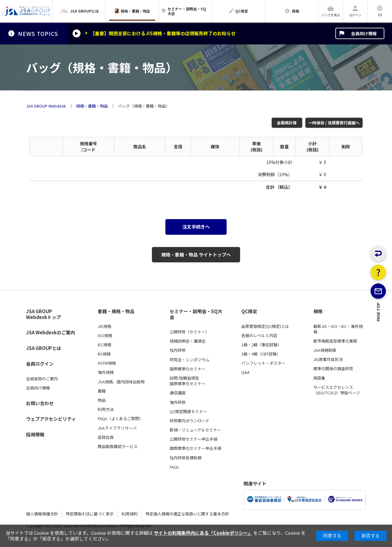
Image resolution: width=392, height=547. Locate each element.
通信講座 (178, 393)
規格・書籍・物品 (92, 106)
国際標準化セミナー (188, 369)
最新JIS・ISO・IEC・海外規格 (338, 329)
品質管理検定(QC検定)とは (265, 326)
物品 (102, 400)
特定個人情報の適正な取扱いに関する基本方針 (187, 514)
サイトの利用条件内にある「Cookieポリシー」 (203, 533)
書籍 (102, 391)
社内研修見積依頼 (186, 458)
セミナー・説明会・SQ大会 (196, 314)
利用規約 (130, 514)
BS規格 (104, 354)
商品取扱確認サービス (118, 446)
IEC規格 (104, 345)
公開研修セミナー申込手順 (194, 439)
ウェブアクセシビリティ (51, 419)
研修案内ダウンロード (190, 421)
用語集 (319, 378)
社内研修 (178, 350)
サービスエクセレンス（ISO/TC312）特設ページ (337, 390)
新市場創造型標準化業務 (335, 341)
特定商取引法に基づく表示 (90, 514)
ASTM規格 (107, 363)
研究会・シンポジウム (190, 360)
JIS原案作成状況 (328, 359)
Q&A (245, 372)
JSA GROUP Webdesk (46, 106)
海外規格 (106, 372)
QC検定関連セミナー (188, 412)
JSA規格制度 (325, 350)
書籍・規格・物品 (116, 311)
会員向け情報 (364, 33)
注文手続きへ (196, 227)
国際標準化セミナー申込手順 (196, 448)
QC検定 (249, 311)
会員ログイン (40, 364)
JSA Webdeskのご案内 (51, 332)
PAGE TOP (378, 338)
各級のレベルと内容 (259, 336)
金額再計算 (287, 123)
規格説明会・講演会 (188, 341)
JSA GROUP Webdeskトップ (43, 314)
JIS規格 (104, 326)
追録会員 (106, 437)
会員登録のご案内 (42, 379)
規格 (318, 311)
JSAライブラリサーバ (117, 428)
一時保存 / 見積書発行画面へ (334, 123)
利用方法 (106, 409)
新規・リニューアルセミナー (195, 430)
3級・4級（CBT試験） (261, 354)
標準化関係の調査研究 (333, 369)
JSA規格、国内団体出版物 (121, 382)
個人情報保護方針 (42, 514)
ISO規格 (105, 336)
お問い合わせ (40, 403)
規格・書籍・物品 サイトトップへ (196, 255)
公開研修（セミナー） (190, 332)
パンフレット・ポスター (263, 363)
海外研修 (178, 402)
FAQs (174, 467)
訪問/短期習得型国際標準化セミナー (188, 381)
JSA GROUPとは (44, 348)
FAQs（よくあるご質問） (120, 419)
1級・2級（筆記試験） (261, 345)
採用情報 (35, 434)
